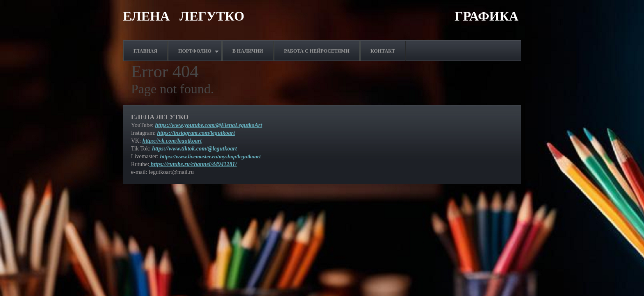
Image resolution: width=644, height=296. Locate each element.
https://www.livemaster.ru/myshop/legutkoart (210, 156)
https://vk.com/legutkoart (172, 141)
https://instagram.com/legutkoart (196, 133)
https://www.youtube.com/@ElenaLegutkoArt (208, 125)
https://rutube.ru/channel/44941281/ (193, 164)
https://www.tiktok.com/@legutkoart (194, 149)
